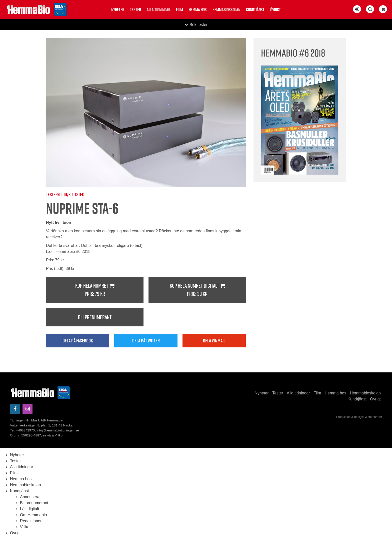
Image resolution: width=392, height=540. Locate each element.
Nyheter (118, 10)
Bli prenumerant (95, 317)
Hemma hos (198, 10)
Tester (135, 10)
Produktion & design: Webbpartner (359, 417)
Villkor (59, 435)
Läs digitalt (30, 509)
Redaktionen (31, 521)
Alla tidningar (158, 10)
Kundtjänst (255, 10)
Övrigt (275, 10)
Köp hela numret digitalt (197, 290)
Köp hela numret (95, 290)
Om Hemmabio (33, 515)
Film (179, 10)
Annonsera (30, 497)
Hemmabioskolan (226, 10)
